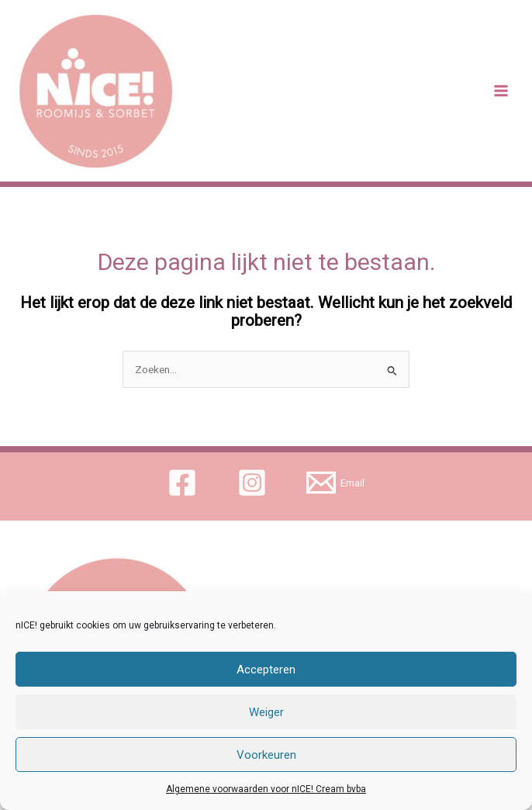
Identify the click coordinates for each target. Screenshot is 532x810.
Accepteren (266, 670)
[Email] (336, 483)
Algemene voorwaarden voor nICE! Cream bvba (266, 789)
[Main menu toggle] (501, 91)
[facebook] (184, 483)
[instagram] (254, 483)
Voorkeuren (266, 755)
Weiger (266, 712)
